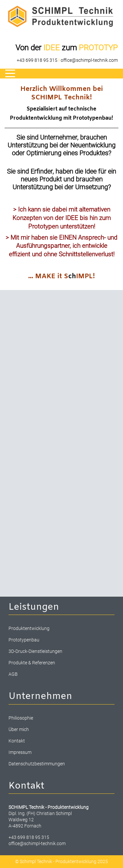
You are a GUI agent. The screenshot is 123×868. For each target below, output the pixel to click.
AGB (13, 674)
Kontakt (17, 741)
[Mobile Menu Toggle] (10, 74)
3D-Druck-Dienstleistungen (35, 651)
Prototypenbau (24, 640)
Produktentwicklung (29, 628)
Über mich (19, 729)
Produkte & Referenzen (32, 663)
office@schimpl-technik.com (89, 60)
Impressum (20, 752)
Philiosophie (21, 718)
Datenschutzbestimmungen (37, 764)
